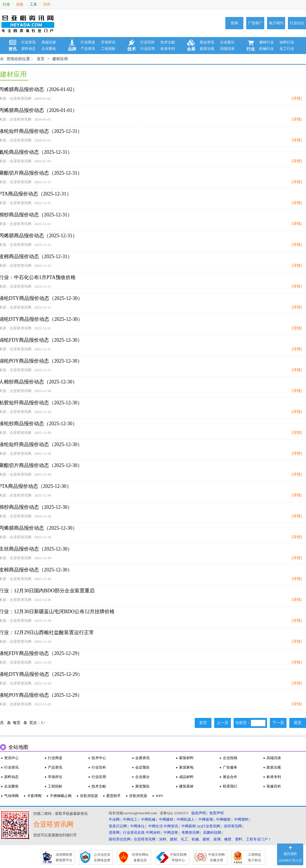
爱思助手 (113, 796)
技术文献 (168, 42)
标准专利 (168, 49)
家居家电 (186, 767)
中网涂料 (153, 832)
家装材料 (186, 758)
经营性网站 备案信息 (140, 857)
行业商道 (88, 42)
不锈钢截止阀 (61, 796)
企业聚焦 (49, 49)
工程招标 (108, 49)
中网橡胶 (223, 819)
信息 (20, 4)
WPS (159, 796)
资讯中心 (11, 758)
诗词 (47, 4)
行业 (6, 4)
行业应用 (147, 49)
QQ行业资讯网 (209, 826)
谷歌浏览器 (89, 796)
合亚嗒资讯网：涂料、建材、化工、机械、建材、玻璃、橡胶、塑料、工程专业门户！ (203, 839)
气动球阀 (11, 796)
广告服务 (230, 767)
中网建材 (166, 819)
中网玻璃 (206, 819)
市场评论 (108, 42)
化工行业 (287, 49)
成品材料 (186, 777)
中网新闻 (189, 826)
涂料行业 (287, 42)
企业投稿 (230, 758)
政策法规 (207, 49)
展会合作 (230, 777)
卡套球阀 (34, 796)
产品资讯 (88, 49)
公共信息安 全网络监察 (102, 857)
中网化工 (130, 819)
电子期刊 (276, 23)
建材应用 (60, 59)
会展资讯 (142, 758)
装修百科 (274, 786)
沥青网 (114, 832)
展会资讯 (207, 42)
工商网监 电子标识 (255, 857)
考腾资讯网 (190, 832)
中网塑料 (241, 819)
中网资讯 (171, 826)
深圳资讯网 (233, 826)
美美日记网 (118, 826)
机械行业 (266, 49)
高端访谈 (49, 42)
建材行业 (266, 42)
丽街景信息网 (120, 839)
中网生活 (156, 826)
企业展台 (227, 42)
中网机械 (148, 819)
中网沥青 (171, 832)
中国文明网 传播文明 (216, 857)
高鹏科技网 (212, 832)
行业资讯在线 (134, 832)
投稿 (235, 23)
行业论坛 (297, 23)
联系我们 (230, 786)
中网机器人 (186, 819)
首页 (41, 59)
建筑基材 (186, 786)
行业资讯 (28, 42)
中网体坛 (137, 826)
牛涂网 (114, 819)
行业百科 (147, 42)
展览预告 (142, 786)
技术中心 (99, 758)
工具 (33, 4)
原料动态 (28, 49)
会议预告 (142, 767)
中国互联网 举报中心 (178, 857)
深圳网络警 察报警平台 (64, 857)
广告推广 (255, 23)
